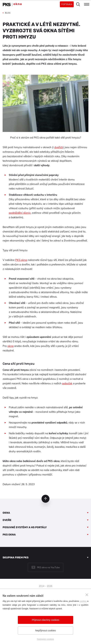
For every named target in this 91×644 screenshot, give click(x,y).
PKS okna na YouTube (48, 567)
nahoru (45, 499)
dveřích (59, 147)
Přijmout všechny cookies (45, 620)
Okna (6, 513)
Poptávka (67, 4)
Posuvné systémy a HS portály (25, 527)
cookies (83, 601)
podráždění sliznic (20, 213)
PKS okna (21, 260)
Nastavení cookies (45, 639)
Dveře (7, 520)
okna (10, 346)
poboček (67, 383)
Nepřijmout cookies (45, 630)
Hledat (78, 4)
